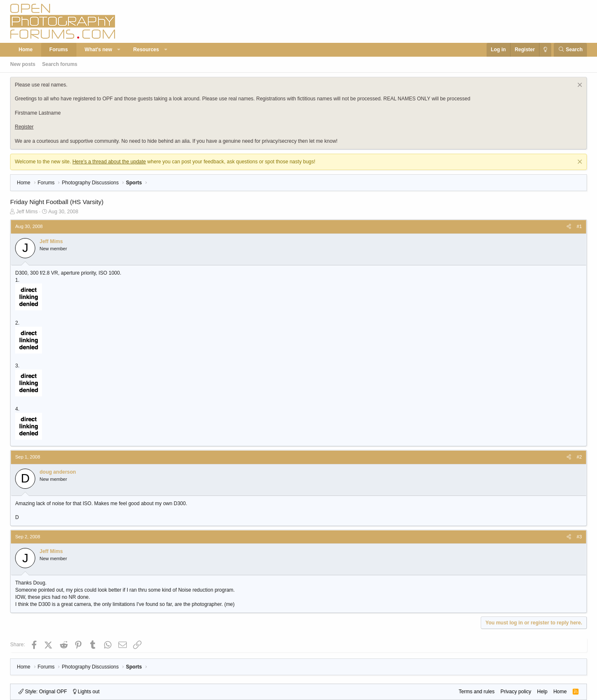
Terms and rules (477, 692)
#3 (579, 537)
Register (24, 127)
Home (25, 50)
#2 (579, 457)
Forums (59, 50)
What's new (99, 50)
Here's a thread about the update (109, 162)
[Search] (570, 50)
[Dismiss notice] (579, 86)
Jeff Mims (27, 212)
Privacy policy (516, 692)
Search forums (60, 64)
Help (542, 692)
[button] (119, 50)
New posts (23, 64)
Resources (146, 50)
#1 (579, 226)
